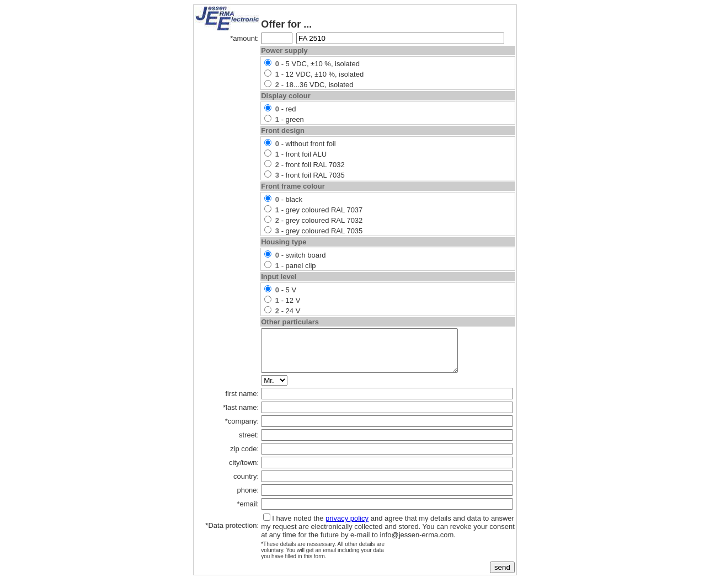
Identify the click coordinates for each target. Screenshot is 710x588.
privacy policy (347, 526)
